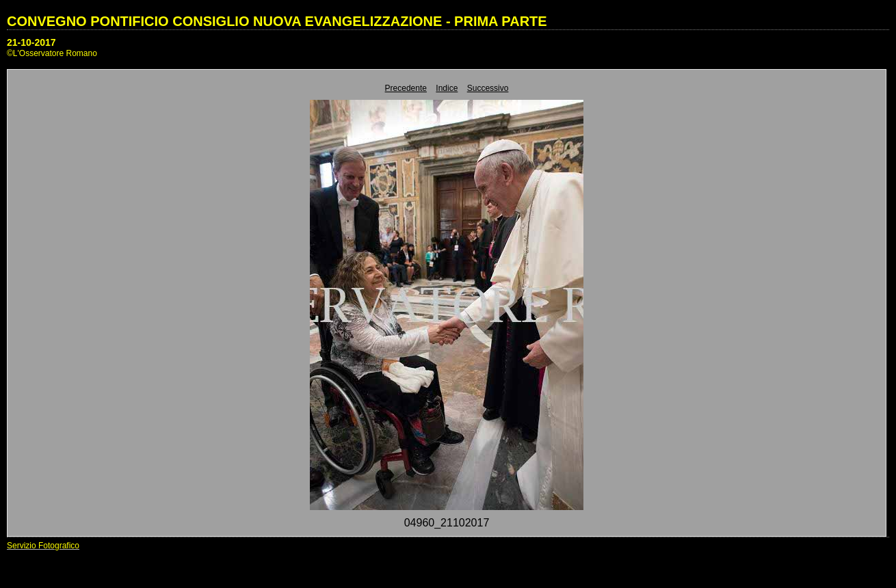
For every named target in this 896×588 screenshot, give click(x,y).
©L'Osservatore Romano (52, 53)
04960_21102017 (447, 523)
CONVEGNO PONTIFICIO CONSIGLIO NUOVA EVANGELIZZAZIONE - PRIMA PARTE (277, 21)
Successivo (488, 88)
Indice (447, 88)
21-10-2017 (31, 42)
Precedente (406, 88)
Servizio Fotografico (43, 546)
